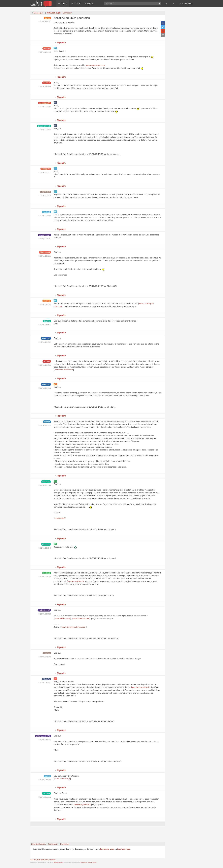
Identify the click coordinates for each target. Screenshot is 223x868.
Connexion (67, 13)
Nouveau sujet (53, 13)
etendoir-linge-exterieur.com (74, 627)
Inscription (65, 844)
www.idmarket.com (81, 619)
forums (63, 4)
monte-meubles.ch (76, 581)
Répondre (60, 43)
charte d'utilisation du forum (43, 860)
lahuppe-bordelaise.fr (140, 687)
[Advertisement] (98, 833)
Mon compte (186, 4)
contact (89, 4)
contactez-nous (92, 863)
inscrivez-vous (123, 849)
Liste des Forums (39, 844)
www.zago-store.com (95, 65)
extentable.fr (60, 518)
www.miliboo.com (62, 619)
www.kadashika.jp (62, 779)
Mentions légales (58, 863)
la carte (76, 4)
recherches (84, 863)
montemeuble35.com (64, 370)
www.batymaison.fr (83, 805)
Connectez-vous (107, 849)
